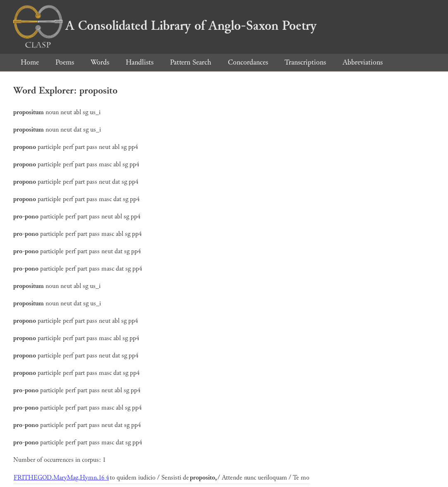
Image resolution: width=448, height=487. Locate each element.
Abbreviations (363, 62)
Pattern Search (191, 62)
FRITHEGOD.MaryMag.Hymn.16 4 (61, 478)
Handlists (140, 62)
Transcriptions (305, 62)
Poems (65, 62)
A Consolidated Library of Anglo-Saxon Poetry (165, 26)
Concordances (248, 62)
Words (100, 62)
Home (30, 62)
